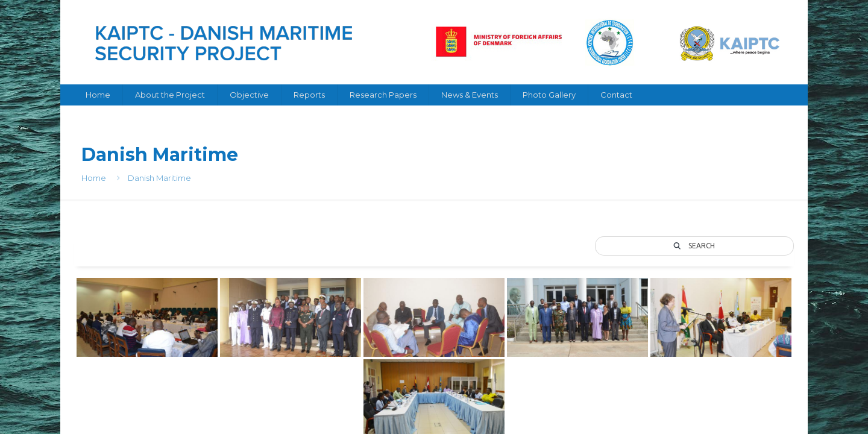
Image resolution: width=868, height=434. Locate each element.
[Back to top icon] (782, 399)
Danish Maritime (159, 178)
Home (94, 178)
